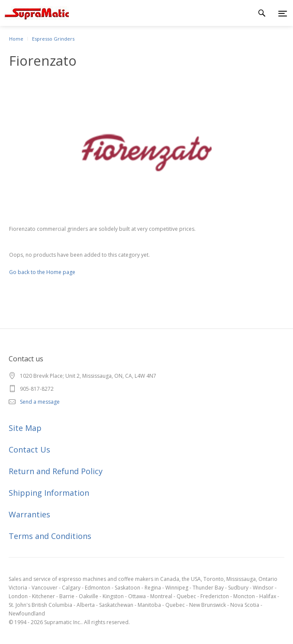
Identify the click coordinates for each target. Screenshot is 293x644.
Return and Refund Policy (56, 471)
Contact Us (29, 450)
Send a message (40, 402)
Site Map (25, 428)
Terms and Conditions (50, 536)
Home (16, 39)
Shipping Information (49, 493)
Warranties (29, 514)
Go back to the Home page (42, 272)
